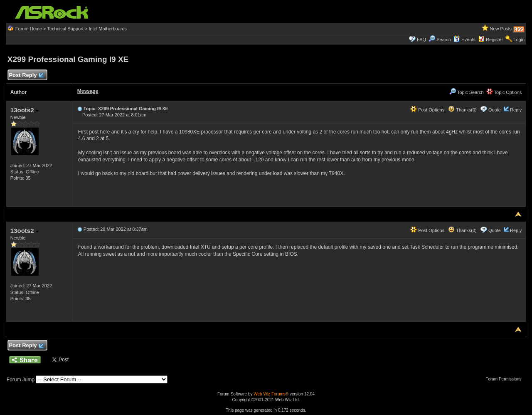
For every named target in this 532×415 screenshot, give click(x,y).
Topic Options (504, 92)
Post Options (427, 110)
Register (494, 40)
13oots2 (25, 110)
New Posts (501, 29)
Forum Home (29, 29)
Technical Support (65, 29)
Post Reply (26, 75)
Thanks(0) (462, 110)
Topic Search (466, 92)
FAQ (421, 40)
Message (88, 91)
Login (519, 40)
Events (464, 40)
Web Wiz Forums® (271, 394)
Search (444, 40)
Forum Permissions (505, 379)
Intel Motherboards (108, 29)
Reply (516, 110)
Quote (495, 110)
